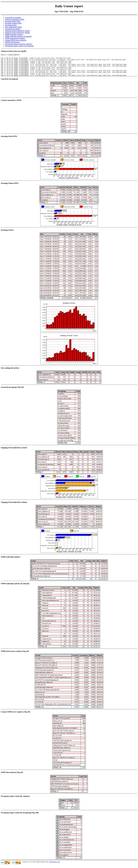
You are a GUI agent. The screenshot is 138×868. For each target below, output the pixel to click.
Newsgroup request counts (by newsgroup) (19, 46)
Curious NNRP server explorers (16, 40)
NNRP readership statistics (14, 35)
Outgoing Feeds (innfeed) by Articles (17, 31)
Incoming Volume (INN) (13, 23)
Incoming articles (11, 25)
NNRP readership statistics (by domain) (18, 36)
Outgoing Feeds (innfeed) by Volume (17, 33)
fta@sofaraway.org (55, 866)
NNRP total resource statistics (15, 38)
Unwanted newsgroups (13, 29)
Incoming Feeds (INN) (13, 21)
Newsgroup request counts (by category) (19, 44)
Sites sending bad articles (13, 27)
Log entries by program (13, 18)
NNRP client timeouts (12, 42)
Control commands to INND (15, 19)
